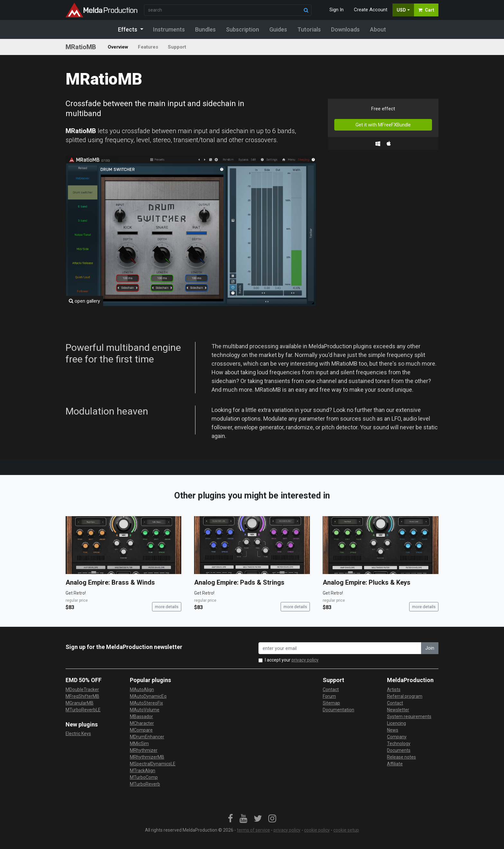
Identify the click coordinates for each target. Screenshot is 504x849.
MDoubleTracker (82, 689)
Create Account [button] (371, 10)
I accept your (292, 660)
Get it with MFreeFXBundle (383, 125)
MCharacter (142, 723)
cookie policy (317, 830)
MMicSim (139, 744)
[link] (230, 819)
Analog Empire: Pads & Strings (239, 582)
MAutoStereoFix (146, 703)
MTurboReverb (145, 784)
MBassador (141, 717)
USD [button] (401, 10)
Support (177, 47)
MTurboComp (144, 777)
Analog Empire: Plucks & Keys (367, 582)
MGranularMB (80, 703)
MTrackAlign (143, 771)
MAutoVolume (145, 710)
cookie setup (346, 830)
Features (148, 47)
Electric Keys (78, 734)
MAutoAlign (142, 689)
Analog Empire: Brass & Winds (110, 582)
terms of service (253, 830)
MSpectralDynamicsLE (153, 764)
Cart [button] (426, 10)
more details (167, 607)
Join (430, 648)
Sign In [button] (337, 10)
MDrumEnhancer (147, 737)
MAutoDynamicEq (148, 696)
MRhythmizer (144, 750)
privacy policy (305, 660)
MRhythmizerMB (147, 757)
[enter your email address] (340, 648)
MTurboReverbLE (83, 710)
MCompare (141, 730)
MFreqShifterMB (82, 696)
